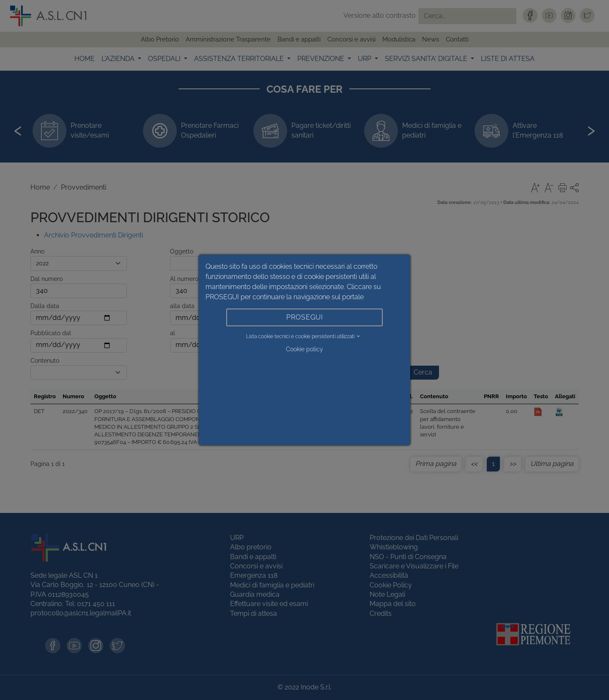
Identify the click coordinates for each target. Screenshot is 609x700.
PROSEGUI (305, 317)
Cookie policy (304, 349)
